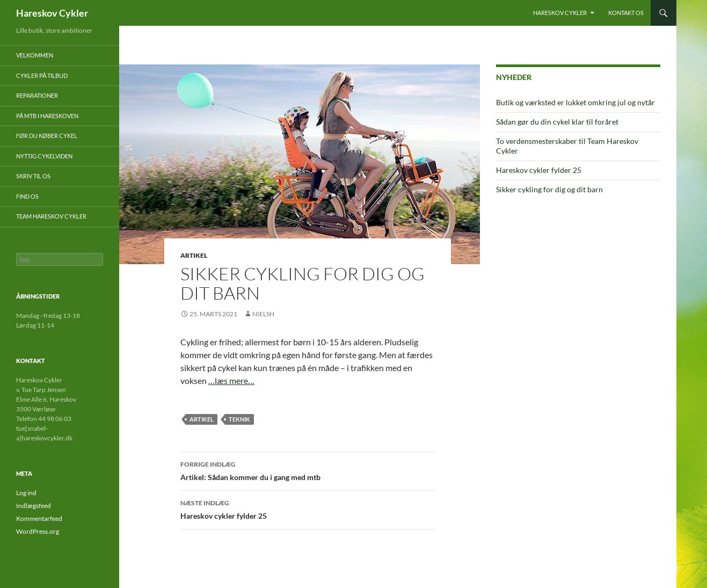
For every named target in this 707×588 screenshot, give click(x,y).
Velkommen (35, 55)
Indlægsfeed (34, 506)
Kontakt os (626, 13)
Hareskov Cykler (52, 13)
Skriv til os (33, 176)
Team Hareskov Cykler (51, 216)
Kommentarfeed (39, 518)
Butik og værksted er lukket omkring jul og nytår (575, 102)
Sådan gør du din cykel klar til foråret (557, 122)
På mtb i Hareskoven (47, 116)
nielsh (263, 314)
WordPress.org (38, 531)
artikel (202, 419)
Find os (27, 196)
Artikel (194, 255)
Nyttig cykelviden (44, 156)
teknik (239, 419)
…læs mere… (231, 380)
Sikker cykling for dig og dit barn (549, 189)
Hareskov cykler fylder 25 (308, 509)
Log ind (26, 493)
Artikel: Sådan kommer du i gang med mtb (308, 470)
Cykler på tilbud (42, 75)
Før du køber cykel (47, 136)
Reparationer (37, 95)
